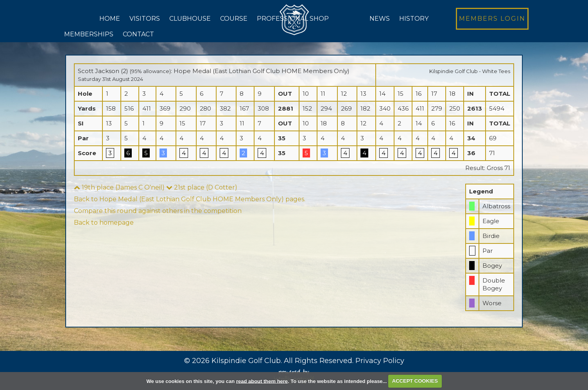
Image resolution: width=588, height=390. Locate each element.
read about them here (262, 381)
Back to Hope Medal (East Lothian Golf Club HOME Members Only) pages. (190, 199)
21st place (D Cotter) (202, 187)
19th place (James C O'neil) (119, 187)
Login (492, 19)
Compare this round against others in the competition (158, 211)
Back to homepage (104, 223)
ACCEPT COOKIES (415, 381)
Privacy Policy (380, 361)
